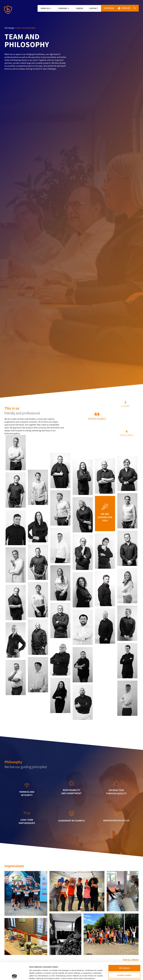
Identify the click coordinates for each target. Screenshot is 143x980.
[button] (119, 8)
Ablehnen (124, 965)
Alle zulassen (124, 951)
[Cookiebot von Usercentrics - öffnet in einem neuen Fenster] (14, 976)
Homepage (9, 28)
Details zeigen (118, 976)
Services (46, 8)
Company (64, 8)
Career (79, 8)
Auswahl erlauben (124, 958)
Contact (94, 8)
